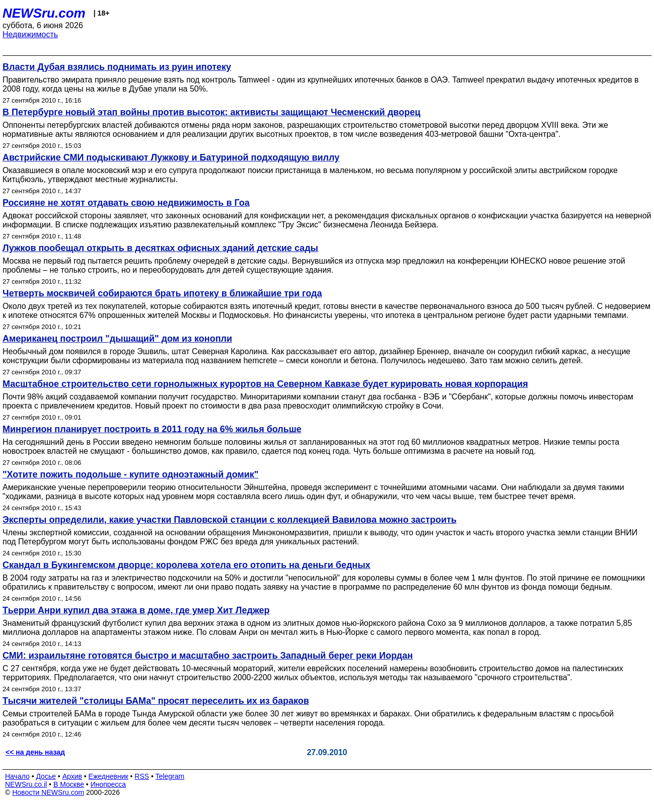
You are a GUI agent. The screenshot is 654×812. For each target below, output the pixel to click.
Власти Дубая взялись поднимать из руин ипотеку (117, 67)
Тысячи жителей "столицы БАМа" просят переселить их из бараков (156, 701)
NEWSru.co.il (26, 784)
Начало (17, 776)
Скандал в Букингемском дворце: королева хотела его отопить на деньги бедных (187, 565)
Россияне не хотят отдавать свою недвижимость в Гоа (126, 203)
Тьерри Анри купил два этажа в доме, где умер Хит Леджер (136, 610)
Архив (72, 776)
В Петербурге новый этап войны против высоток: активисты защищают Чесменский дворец (211, 112)
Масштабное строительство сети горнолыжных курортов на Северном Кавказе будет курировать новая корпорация (265, 384)
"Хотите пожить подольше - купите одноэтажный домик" (130, 474)
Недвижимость (30, 34)
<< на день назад (35, 752)
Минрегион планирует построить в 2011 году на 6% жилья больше (152, 429)
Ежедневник (108, 776)
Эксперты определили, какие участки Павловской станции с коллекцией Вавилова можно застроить (230, 520)
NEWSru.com (44, 13)
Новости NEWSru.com (48, 792)
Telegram (170, 776)
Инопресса (108, 784)
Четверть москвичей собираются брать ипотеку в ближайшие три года (162, 293)
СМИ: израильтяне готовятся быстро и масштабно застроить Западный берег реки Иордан (208, 656)
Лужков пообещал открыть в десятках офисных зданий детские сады (160, 248)
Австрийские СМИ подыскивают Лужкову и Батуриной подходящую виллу (171, 157)
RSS (142, 776)
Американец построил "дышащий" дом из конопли (117, 339)
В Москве (69, 784)
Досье (46, 776)
